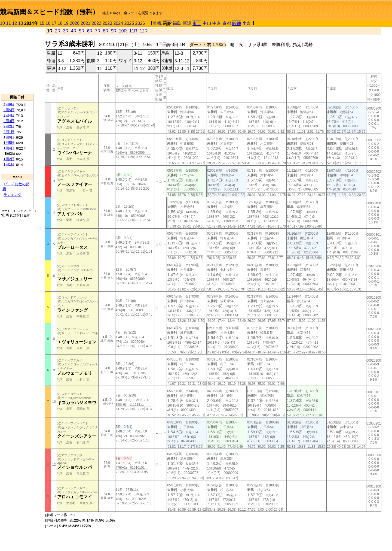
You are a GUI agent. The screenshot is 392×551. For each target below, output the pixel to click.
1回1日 (9, 164)
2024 (118, 23)
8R (106, 31)
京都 (227, 23)
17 (54, 23)
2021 (85, 23)
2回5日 (9, 110)
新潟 (187, 23)
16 (48, 23)
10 (2, 23)
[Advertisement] (17, 60)
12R (144, 31)
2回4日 (9, 115)
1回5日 (9, 143)
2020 (75, 23)
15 (42, 23)
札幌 (157, 23)
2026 (140, 23)
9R (114, 31)
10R (123, 31)
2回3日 (9, 121)
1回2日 (9, 159)
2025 (129, 23)
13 (21, 23)
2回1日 (9, 132)
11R (133, 31)
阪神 (237, 24)
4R (74, 31)
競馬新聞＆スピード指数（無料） (49, 12)
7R (98, 31)
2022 (96, 23)
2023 (107, 23)
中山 (207, 23)
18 (60, 23)
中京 (217, 23)
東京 (197, 24)
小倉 (247, 23)
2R (58, 31)
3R (66, 31)
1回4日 (9, 148)
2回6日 (9, 105)
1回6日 (9, 137)
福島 (177, 23)
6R (90, 31)
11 (8, 23)
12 (15, 23)
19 (66, 23)
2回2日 (9, 126)
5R (82, 31)
